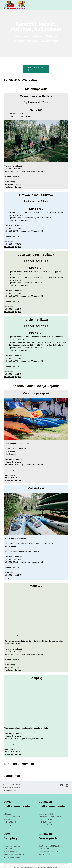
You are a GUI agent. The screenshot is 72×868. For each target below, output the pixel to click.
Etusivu (6, 782)
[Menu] (67, 5)
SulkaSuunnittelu (53, 864)
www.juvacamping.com (13, 184)
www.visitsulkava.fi (45, 822)
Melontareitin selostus (12, 785)
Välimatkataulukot (10, 788)
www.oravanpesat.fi (12, 174)
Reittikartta (16, 782)
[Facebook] (62, 783)
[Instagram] (67, 783)
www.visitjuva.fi (9, 822)
